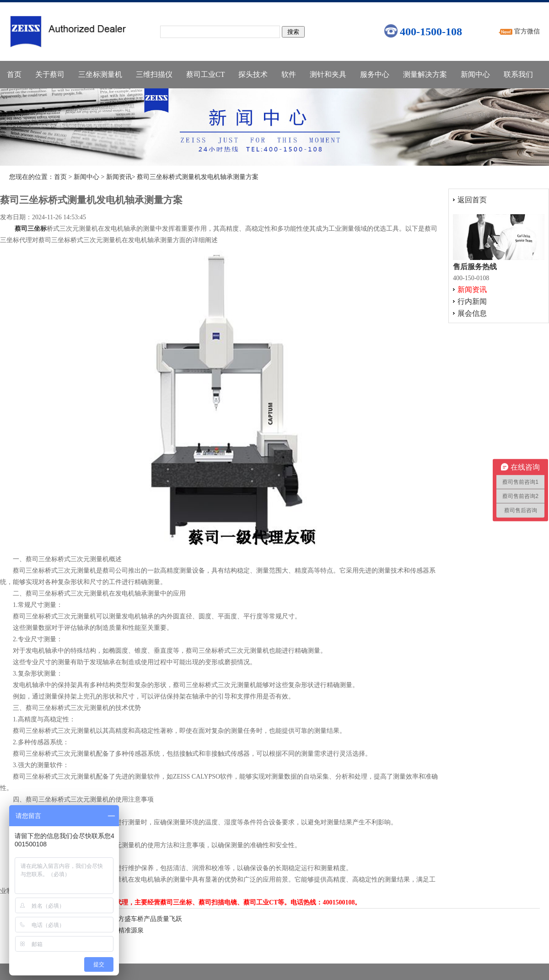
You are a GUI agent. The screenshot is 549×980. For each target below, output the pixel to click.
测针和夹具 (328, 74)
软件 (289, 74)
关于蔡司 (50, 74)
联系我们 (518, 74)
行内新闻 (472, 301)
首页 (14, 74)
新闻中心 (475, 74)
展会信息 (472, 313)
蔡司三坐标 (31, 229)
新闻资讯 (119, 177)
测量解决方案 (425, 74)
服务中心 (375, 74)
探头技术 (253, 74)
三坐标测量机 (100, 74)
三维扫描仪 (154, 74)
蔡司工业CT (205, 74)
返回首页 (472, 200)
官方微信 (527, 31)
